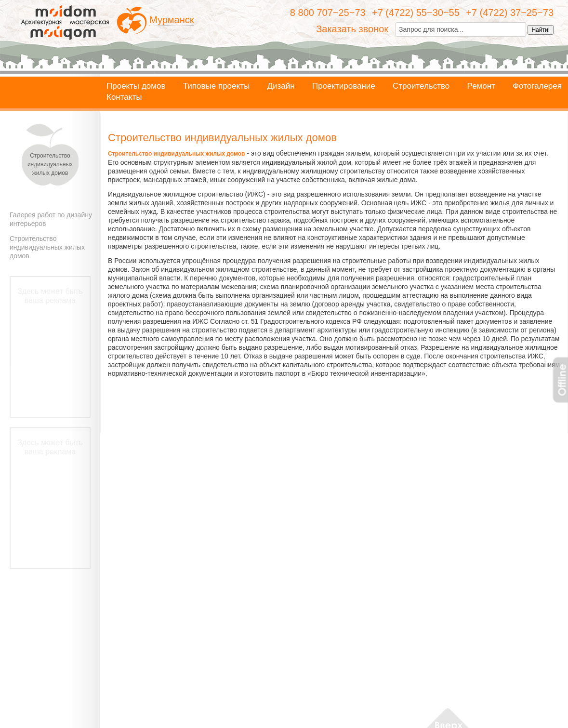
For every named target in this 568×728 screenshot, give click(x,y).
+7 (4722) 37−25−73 (510, 13)
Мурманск (172, 20)
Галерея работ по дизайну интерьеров (51, 219)
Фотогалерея (537, 86)
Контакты (124, 97)
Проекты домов (136, 86)
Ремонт (481, 86)
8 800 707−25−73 (328, 13)
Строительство (421, 86)
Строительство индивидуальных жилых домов (47, 247)
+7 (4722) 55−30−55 (416, 13)
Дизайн (281, 86)
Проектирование (344, 86)
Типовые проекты (216, 86)
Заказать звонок (352, 29)
